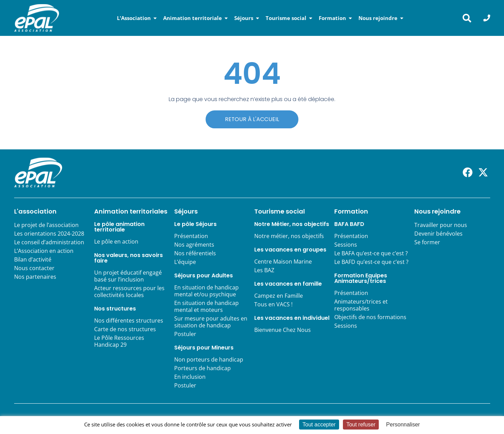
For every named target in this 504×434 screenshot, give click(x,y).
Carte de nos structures (125, 329)
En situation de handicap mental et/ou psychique (206, 291)
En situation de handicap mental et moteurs (206, 307)
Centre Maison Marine (283, 262)
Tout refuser (361, 425)
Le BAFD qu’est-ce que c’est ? (371, 262)
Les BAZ (264, 270)
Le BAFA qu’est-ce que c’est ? (371, 254)
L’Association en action (44, 251)
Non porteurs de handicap (209, 360)
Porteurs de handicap (202, 368)
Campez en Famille (279, 296)
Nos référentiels (195, 254)
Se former (427, 243)
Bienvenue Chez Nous (283, 330)
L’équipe (185, 262)
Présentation (191, 236)
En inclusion (190, 377)
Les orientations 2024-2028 (49, 234)
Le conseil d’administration (49, 243)
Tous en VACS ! (273, 305)
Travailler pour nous (441, 225)
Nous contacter (34, 268)
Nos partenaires (35, 277)
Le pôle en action (116, 242)
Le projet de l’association (46, 225)
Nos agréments (194, 245)
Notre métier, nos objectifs (289, 236)
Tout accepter (319, 425)
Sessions (346, 245)
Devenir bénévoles (438, 234)
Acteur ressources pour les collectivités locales (129, 292)
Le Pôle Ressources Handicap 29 (119, 342)
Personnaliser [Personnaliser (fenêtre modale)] (403, 425)
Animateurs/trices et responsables (361, 305)
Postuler (185, 334)
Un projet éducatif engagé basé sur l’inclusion (128, 276)
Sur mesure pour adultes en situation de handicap (211, 322)
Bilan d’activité (33, 260)
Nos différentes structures (129, 321)
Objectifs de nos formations (370, 317)
